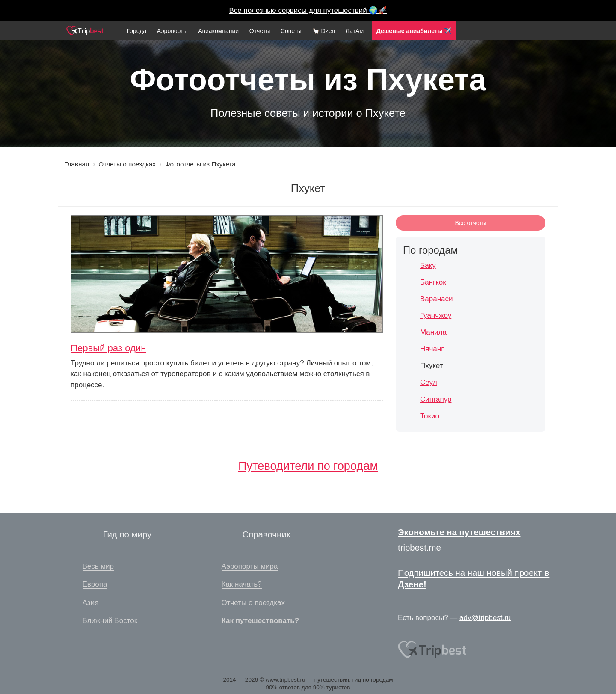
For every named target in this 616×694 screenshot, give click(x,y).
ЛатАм (355, 31)
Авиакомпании (218, 31)
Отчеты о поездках (127, 164)
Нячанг (432, 349)
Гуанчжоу (436, 316)
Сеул (429, 382)
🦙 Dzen (324, 31)
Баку (428, 265)
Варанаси (437, 299)
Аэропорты (172, 31)
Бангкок (433, 282)
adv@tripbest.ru (485, 618)
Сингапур (436, 399)
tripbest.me (419, 548)
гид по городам (373, 680)
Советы (291, 31)
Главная (77, 164)
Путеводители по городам (308, 466)
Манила (433, 332)
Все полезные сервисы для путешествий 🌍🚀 (308, 10)
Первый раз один (108, 348)
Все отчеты (471, 223)
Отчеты (260, 31)
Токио (430, 416)
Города (136, 31)
